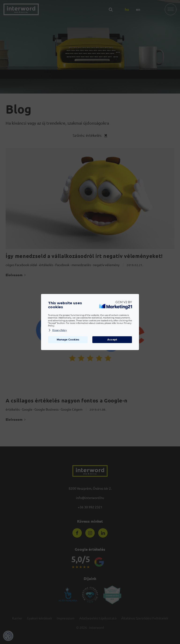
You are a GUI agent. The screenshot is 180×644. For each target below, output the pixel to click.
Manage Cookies (68, 340)
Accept (112, 340)
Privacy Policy (57, 330)
